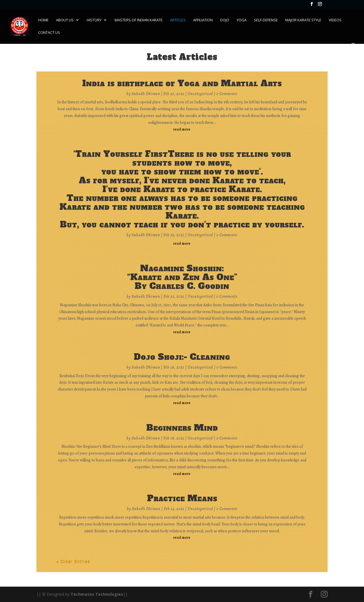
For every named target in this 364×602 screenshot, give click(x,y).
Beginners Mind (182, 428)
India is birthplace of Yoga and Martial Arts (182, 83)
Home (43, 20)
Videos (335, 20)
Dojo (225, 20)
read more (182, 129)
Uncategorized (200, 94)
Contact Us (49, 33)
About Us (65, 20)
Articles (178, 20)
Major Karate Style (303, 20)
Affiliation (203, 20)
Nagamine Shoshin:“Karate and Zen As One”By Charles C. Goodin (182, 277)
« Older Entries (73, 561)
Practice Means (182, 498)
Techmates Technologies (97, 594)
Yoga (242, 20)
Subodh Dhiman (146, 94)
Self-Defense (266, 20)
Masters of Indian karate (139, 20)
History (94, 20)
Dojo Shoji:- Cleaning (182, 357)
